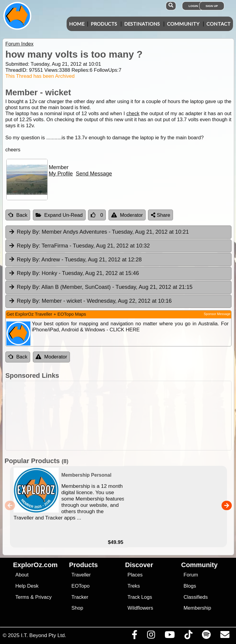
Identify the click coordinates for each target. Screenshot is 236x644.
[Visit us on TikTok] (188, 636)
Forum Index (19, 44)
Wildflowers (140, 608)
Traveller (81, 575)
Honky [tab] (74, 273)
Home (77, 24)
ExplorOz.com (35, 565)
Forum (191, 575)
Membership (197, 608)
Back (18, 215)
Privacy (44, 597)
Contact (219, 24)
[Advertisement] (121, 416)
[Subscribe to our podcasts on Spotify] (206, 636)
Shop (77, 608)
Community (183, 24)
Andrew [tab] (75, 260)
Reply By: (29, 232)
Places (135, 575)
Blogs (190, 586)
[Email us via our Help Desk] (225, 636)
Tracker (80, 597)
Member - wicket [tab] (90, 301)
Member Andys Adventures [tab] (99, 232)
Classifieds (196, 597)
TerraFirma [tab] (79, 246)
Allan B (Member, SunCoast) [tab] (101, 287)
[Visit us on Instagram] (151, 636)
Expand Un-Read (59, 215)
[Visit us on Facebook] (134, 636)
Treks (134, 586)
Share (161, 215)
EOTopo (80, 586)
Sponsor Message (217, 314)
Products (104, 24)
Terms (22, 597)
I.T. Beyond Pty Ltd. (43, 635)
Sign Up (212, 6)
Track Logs (140, 597)
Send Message (94, 174)
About (22, 575)
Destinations (142, 24)
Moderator (127, 215)
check (133, 114)
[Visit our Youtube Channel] (170, 636)
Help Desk (27, 586)
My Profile (61, 174)
